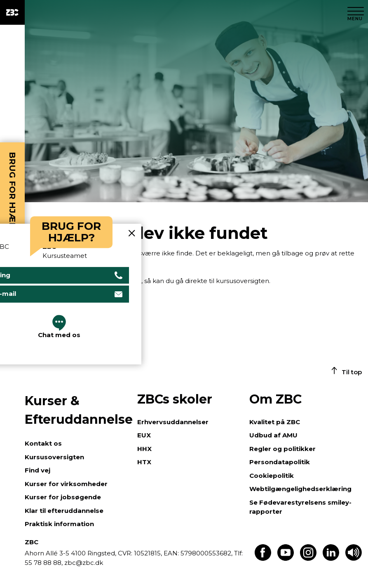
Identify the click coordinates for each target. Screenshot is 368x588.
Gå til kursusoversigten (60, 303)
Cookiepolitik (272, 476)
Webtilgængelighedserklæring (300, 489)
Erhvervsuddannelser (173, 422)
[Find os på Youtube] (286, 558)
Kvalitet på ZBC (275, 422)
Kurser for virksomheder (66, 484)
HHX (144, 449)
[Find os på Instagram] (308, 558)
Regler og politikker (282, 449)
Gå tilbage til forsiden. (97, 264)
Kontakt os (43, 443)
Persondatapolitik (280, 462)
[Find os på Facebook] (263, 558)
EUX (144, 435)
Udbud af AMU (273, 435)
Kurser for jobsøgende (63, 497)
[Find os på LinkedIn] (331, 558)
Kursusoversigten (54, 457)
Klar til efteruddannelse (64, 511)
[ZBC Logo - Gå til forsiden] (12, 12)
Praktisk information (59, 524)
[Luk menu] (356, 12)
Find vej (38, 470)
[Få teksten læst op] (354, 558)
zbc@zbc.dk (84, 563)
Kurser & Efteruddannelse (77, 410)
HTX (144, 462)
